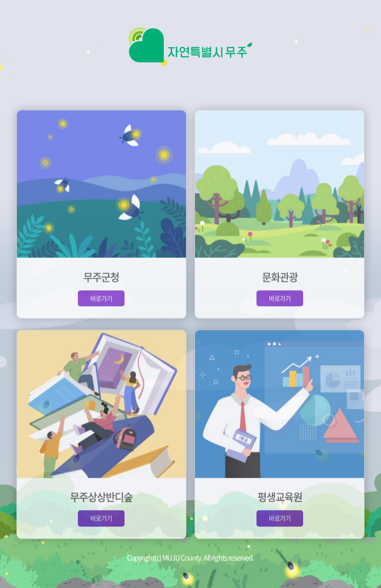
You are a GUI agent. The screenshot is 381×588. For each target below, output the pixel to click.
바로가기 (101, 303)
